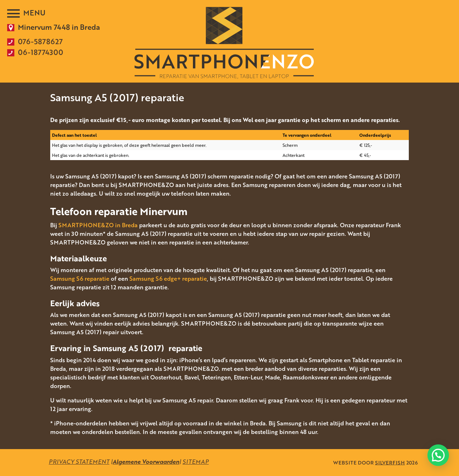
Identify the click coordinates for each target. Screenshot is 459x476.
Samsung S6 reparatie (80, 279)
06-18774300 (41, 52)
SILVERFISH (390, 463)
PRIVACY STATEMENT (79, 462)
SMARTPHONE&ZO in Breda (98, 225)
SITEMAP (196, 462)
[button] (438, 455)
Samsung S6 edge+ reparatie (168, 279)
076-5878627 (40, 41)
